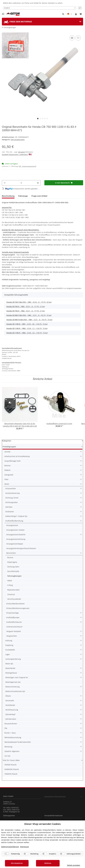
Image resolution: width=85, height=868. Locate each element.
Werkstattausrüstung (13, 737)
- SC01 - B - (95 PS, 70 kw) (29, 315)
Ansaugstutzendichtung (16, 539)
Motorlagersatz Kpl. (13, 682)
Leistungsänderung (13, 659)
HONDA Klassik (10, 765)
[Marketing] (26, 854)
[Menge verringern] (5, 183)
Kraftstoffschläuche (14, 622)
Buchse (10, 557)
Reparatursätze (13, 590)
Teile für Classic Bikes (11, 760)
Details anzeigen (74, 865)
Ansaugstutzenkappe (15, 544)
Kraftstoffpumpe (13, 617)
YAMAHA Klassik (11, 774)
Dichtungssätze (12, 502)
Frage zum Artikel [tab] (39, 196)
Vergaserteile (12, 636)
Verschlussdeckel (14, 599)
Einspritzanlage (13, 613)
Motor (7, 484)
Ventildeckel (10, 705)
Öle (6, 728)
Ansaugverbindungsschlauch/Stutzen (21, 548)
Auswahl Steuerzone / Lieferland (17, 154)
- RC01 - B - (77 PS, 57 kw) (26, 307)
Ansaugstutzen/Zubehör (16, 535)
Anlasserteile (11, 488)
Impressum (24, 847)
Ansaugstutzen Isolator (15, 530)
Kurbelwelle (10, 650)
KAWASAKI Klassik (12, 769)
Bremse (7, 466)
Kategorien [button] (7, 441)
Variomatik (10, 701)
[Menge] (21, 183)
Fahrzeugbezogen (18, 140)
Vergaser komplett (14, 631)
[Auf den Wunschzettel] (78, 38)
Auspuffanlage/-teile (13, 461)
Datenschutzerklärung (10, 847)
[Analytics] (45, 854)
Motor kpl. (9, 664)
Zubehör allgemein (12, 751)
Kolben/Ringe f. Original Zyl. (17, 516)
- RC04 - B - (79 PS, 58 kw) (29, 302)
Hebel (10, 581)
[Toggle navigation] (3, 13)
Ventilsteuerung (12, 710)
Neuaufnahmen (11, 724)
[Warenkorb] (81, 14)
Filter (6, 479)
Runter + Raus (10, 733)
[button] (63, 14)
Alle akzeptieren (17, 863)
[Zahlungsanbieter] (62, 854)
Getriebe (9, 507)
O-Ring (10, 585)
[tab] (42, 22)
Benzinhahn (11, 553)
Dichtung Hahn (13, 567)
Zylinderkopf (10, 714)
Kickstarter (10, 512)
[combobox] (40, 8)
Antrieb (7, 452)
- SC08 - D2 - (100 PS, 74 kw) (27, 333)
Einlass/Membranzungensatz (18, 608)
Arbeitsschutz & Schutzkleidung (17, 456)
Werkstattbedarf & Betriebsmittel (18, 742)
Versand (22, 152)
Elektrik (7, 470)
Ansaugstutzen (12, 525)
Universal (11, 594)
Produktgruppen (9, 447)
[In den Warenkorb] (64, 183)
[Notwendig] (7, 854)
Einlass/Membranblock (15, 604)
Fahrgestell (9, 475)
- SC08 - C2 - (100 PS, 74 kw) (27, 328)
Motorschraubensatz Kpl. (15, 691)
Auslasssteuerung (13, 493)
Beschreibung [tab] (8, 196)
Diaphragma (12, 562)
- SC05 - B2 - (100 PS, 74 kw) (27, 324)
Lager (8, 654)
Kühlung (9, 641)
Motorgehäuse (11, 673)
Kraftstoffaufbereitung (14, 521)
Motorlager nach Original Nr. (17, 677)
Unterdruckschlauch (14, 627)
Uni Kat (7, 756)
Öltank (8, 696)
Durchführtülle (13, 571)
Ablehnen (48, 863)
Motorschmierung (13, 687)
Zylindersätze (11, 719)
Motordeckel (10, 668)
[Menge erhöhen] (38, 183)
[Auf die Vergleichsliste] (72, 38)
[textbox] (40, 8)
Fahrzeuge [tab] (23, 196)
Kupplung (9, 645)
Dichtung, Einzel (12, 498)
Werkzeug (8, 747)
